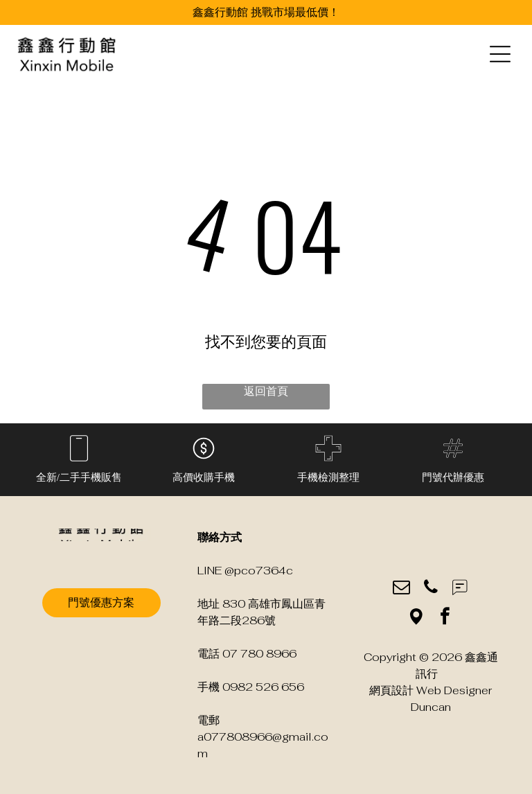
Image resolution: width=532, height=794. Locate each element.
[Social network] (460, 589)
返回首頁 (266, 391)
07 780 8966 (259, 654)
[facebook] (445, 618)
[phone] (431, 589)
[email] (401, 589)
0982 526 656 (263, 687)
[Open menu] (500, 54)
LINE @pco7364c (245, 571)
